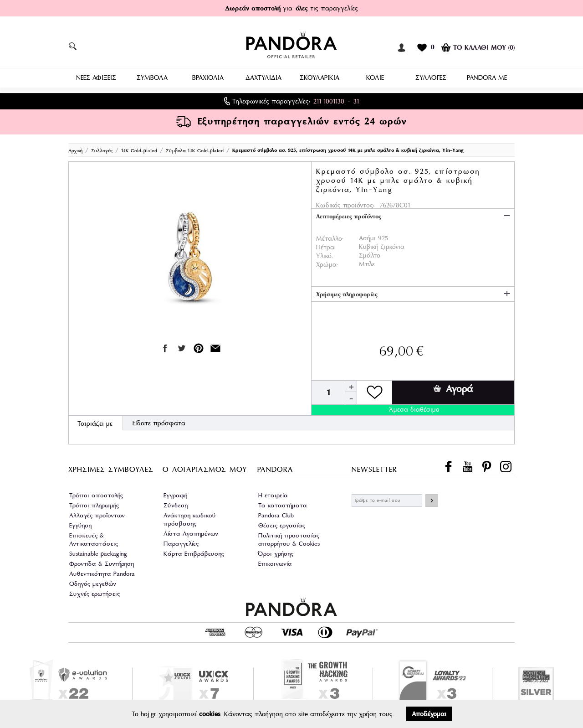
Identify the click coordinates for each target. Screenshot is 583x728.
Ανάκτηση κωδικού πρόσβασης (190, 519)
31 (356, 100)
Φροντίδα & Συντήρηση (102, 563)
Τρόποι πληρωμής (94, 504)
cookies (210, 714)
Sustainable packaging (98, 553)
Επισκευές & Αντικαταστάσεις (94, 539)
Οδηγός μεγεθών (93, 583)
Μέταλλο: (330, 238)
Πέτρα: (326, 246)
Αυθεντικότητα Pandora (102, 573)
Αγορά (453, 388)
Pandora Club (276, 514)
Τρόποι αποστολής (96, 494)
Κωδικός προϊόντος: (345, 204)
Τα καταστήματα (283, 504)
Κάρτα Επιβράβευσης (194, 553)
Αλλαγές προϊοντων (97, 514)
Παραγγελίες (181, 543)
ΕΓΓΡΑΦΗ (432, 500)
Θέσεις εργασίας (282, 524)
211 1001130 (329, 100)
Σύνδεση (176, 504)
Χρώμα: (327, 263)
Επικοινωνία (275, 563)
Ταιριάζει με (95, 423)
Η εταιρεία (273, 494)
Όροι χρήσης (276, 553)
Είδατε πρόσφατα (159, 422)
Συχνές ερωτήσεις (95, 593)
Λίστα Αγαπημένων (191, 533)
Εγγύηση (80, 524)
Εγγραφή (175, 494)
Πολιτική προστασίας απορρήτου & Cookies (289, 539)
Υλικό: (325, 255)
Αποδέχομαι (429, 714)
